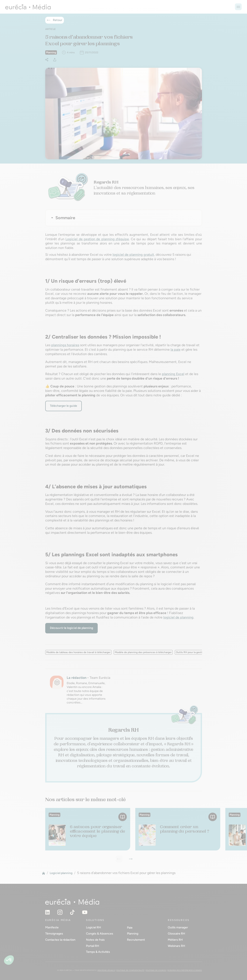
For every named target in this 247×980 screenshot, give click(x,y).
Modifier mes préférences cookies (185, 970)
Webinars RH (176, 946)
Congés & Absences (100, 934)
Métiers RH (175, 940)
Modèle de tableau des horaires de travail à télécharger (78, 652)
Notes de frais (95, 940)
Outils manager (178, 927)
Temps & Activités (98, 952)
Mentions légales (106, 970)
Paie (130, 928)
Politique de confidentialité (130, 970)
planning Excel (173, 374)
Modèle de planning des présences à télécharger (143, 652)
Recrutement (136, 940)
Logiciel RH (94, 927)
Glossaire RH (176, 934)
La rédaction (77, 678)
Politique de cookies (156, 970)
